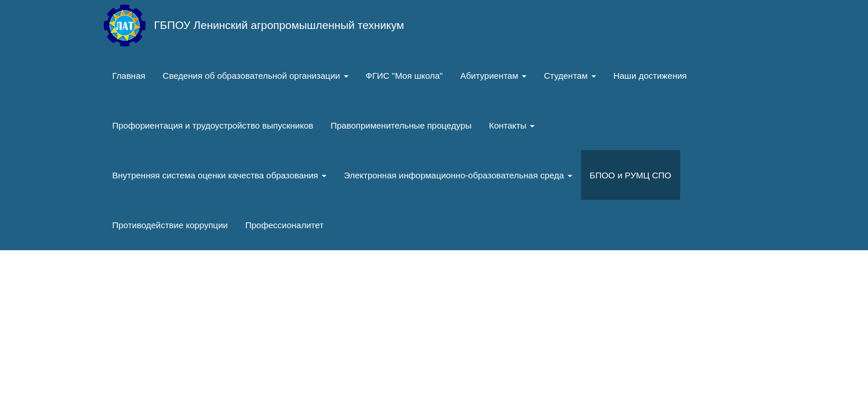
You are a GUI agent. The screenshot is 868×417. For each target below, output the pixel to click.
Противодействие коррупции (170, 225)
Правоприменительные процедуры (401, 125)
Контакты (512, 125)
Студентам (570, 76)
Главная (129, 76)
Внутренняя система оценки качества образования (219, 175)
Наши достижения (650, 76)
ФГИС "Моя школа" (404, 76)
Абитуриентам (493, 76)
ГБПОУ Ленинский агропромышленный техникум (279, 25)
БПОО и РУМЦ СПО (631, 175)
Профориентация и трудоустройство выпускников (213, 125)
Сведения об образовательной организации (256, 76)
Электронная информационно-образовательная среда (458, 175)
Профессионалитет (284, 225)
